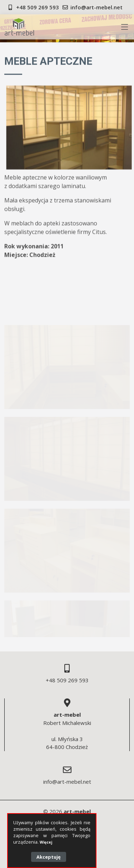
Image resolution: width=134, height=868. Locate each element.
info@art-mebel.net (96, 7)
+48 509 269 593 (38, 7)
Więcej (46, 842)
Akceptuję (49, 857)
